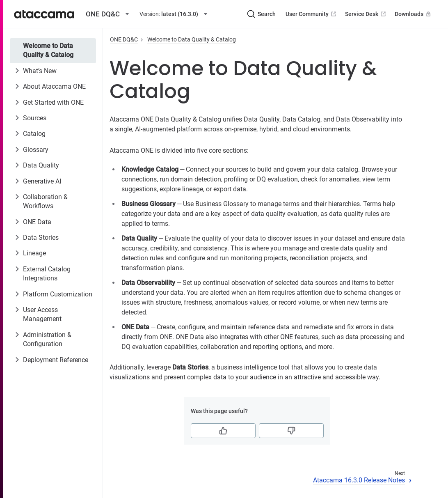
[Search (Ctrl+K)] (261, 14)
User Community (312, 14)
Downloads (414, 14)
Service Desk (366, 14)
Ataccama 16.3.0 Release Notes (359, 480)
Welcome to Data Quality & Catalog (48, 50)
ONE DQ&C (124, 39)
